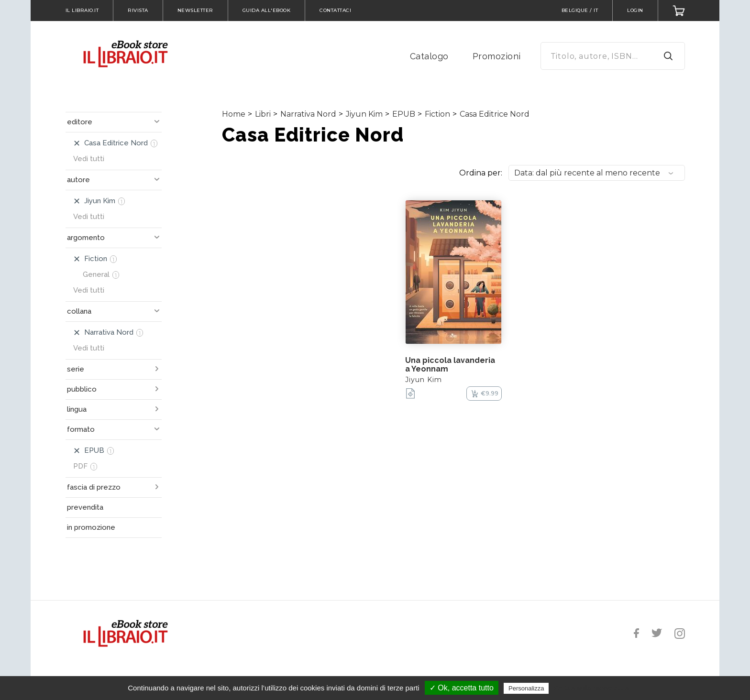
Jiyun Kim (364, 114)
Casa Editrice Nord (495, 114)
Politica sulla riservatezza (591, 688)
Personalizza (526, 688)
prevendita (85, 507)
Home (234, 114)
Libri (263, 114)
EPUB (404, 114)
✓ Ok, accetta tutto (462, 688)
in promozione (91, 527)
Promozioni (497, 56)
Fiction (437, 114)
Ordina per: (481, 173)
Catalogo (429, 56)
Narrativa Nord (308, 114)
